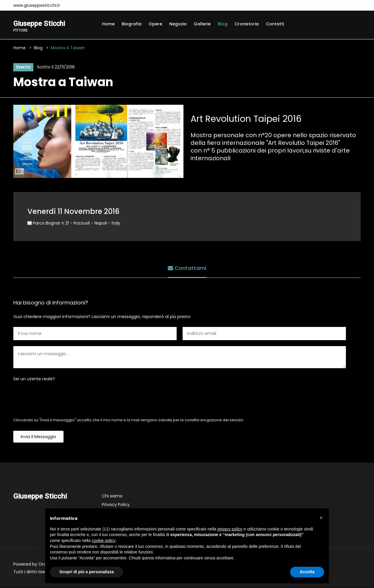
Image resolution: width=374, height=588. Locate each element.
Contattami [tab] (187, 268)
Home (108, 24)
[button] (321, 518)
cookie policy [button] (104, 540)
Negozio (178, 24)
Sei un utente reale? (34, 379)
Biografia (132, 24)
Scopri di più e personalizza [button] (87, 572)
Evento (23, 68)
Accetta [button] (307, 572)
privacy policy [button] (230, 529)
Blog (223, 24)
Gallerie (202, 24)
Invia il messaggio (38, 437)
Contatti (275, 24)
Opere (155, 24)
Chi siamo (112, 497)
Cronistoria (247, 24)
